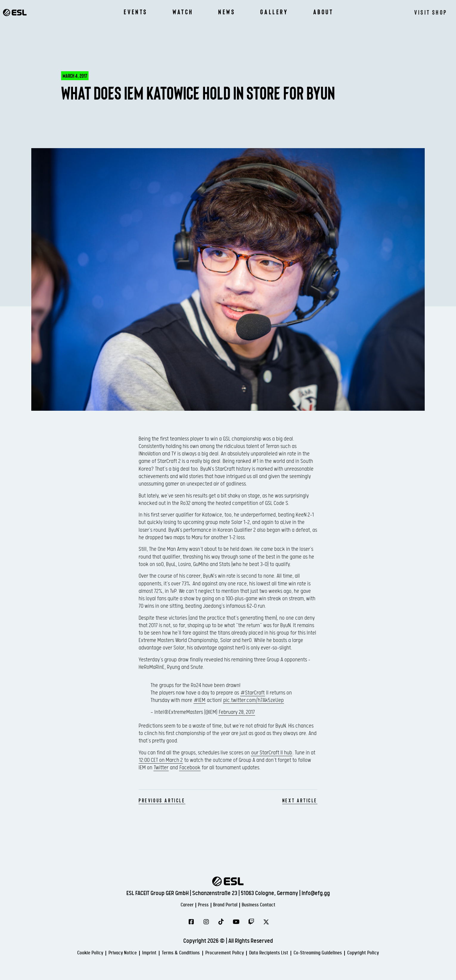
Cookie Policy (59, 954)
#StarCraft (253, 693)
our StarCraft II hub (272, 753)
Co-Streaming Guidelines (338, 954)
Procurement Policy (224, 954)
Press (197, 905)
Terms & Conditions (171, 954)
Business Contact (269, 905)
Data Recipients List (278, 954)
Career (175, 905)
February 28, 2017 (237, 712)
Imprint (132, 954)
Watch (183, 12)
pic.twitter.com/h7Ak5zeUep (253, 700)
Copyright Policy (394, 954)
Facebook (190, 768)
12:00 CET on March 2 (161, 760)
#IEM (200, 700)
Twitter (161, 768)
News (227, 12)
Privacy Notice (99, 954)
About (323, 12)
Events (136, 12)
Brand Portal (226, 905)
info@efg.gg (316, 893)
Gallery (274, 12)
